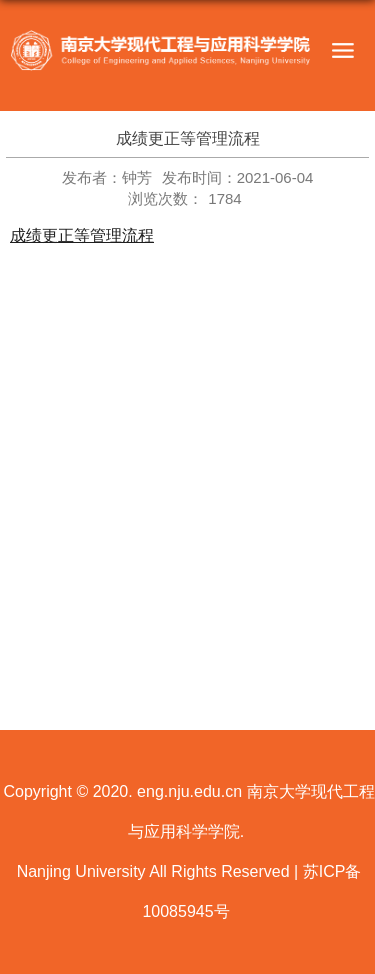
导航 (342, 51)
